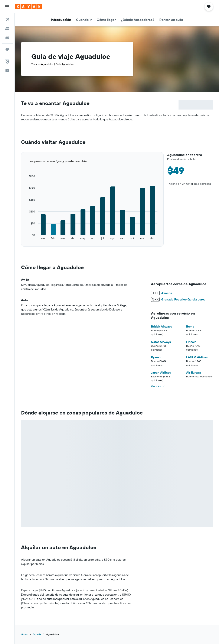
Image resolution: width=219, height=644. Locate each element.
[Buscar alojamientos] (7, 29)
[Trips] (7, 50)
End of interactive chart (21, 240)
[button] (7, 7)
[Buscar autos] (7, 38)
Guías (24, 634)
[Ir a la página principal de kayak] (29, 7)
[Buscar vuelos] (7, 20)
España (37, 634)
